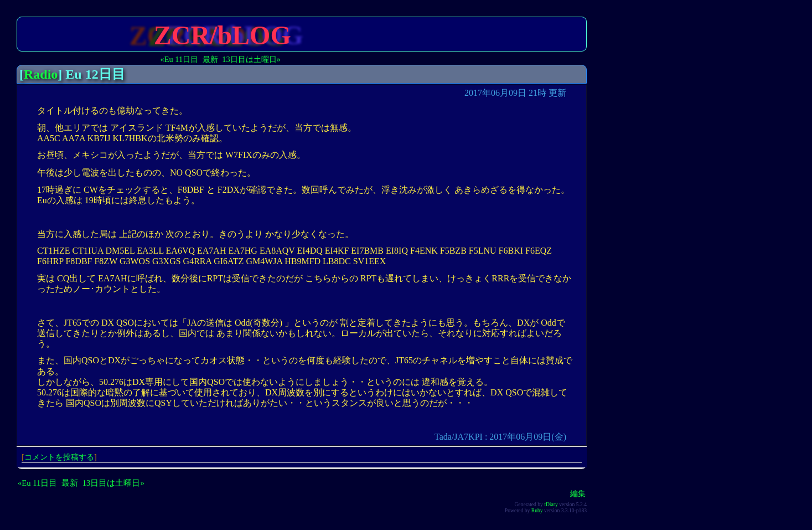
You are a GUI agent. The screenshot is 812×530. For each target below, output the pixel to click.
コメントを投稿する (59, 457)
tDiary (551, 504)
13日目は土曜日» (251, 59)
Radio (41, 74)
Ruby (537, 510)
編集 (578, 493)
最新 (210, 59)
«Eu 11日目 (180, 59)
